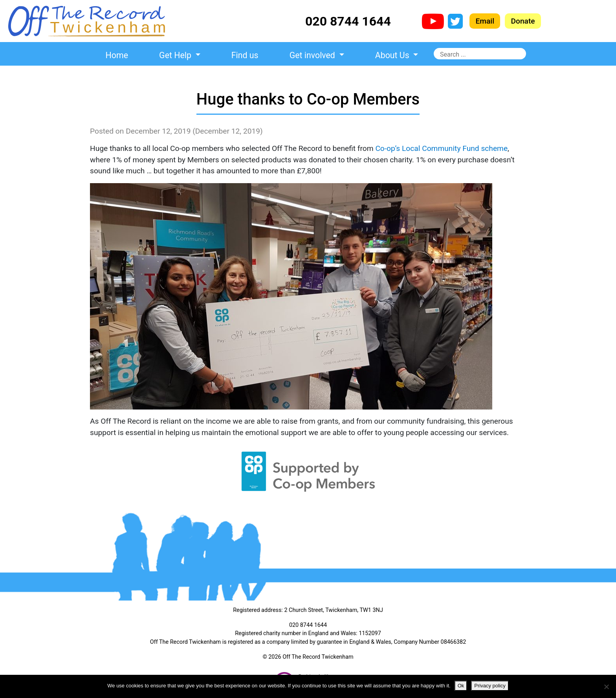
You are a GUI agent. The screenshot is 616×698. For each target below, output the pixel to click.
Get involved (313, 55)
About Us (393, 55)
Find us (245, 55)
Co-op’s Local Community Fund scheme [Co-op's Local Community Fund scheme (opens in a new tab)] (441, 148)
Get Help (176, 55)
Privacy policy (490, 686)
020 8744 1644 (348, 21)
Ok (461, 686)
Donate (523, 21)
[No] (606, 687)
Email (485, 21)
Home (117, 55)
